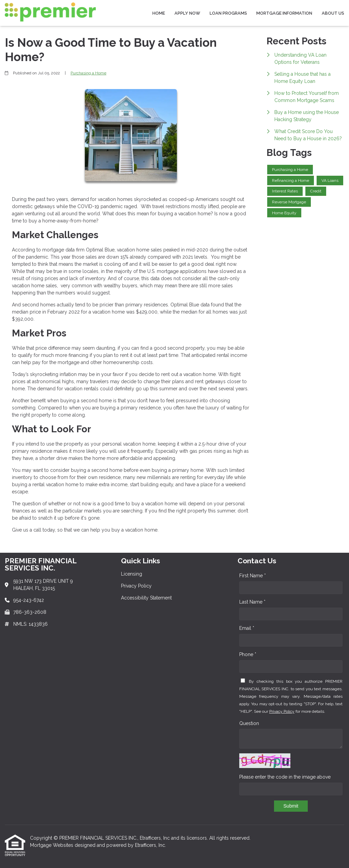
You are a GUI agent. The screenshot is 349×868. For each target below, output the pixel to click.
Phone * (248, 654)
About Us (333, 13)
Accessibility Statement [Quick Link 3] (146, 598)
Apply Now (187, 13)
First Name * (253, 576)
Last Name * (252, 602)
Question (249, 723)
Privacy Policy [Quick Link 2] (136, 586)
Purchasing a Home (88, 73)
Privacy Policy (282, 711)
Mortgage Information (284, 13)
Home (159, 13)
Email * (247, 628)
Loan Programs (228, 13)
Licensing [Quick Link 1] (132, 574)
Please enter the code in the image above (285, 777)
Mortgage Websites (52, 845)
